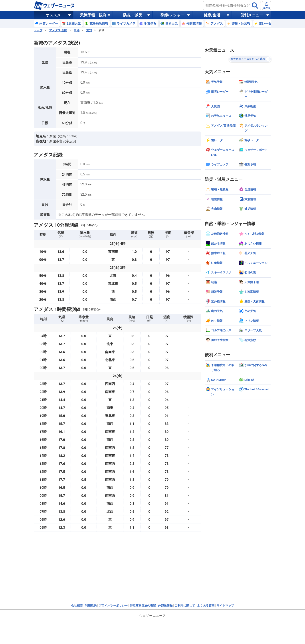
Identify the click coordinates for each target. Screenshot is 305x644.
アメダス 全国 (58, 30)
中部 (77, 30)
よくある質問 (206, 606)
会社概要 (77, 606)
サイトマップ (225, 606)
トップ (38, 30)
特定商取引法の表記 (143, 606)
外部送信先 (165, 606)
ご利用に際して (185, 606)
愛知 (89, 30)
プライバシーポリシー (113, 606)
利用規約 (91, 606)
